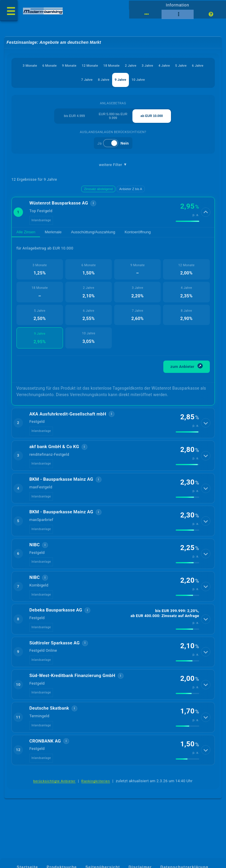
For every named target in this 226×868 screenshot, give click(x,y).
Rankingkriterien (96, 786)
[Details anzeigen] (206, 213)
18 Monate (111, 66)
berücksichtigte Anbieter (54, 786)
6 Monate (50, 66)
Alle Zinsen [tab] (26, 233)
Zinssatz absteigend (98, 189)
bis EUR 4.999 (74, 116)
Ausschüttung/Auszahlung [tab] (93, 233)
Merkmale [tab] (53, 233)
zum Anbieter (187, 367)
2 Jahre (131, 66)
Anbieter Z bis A (131, 189)
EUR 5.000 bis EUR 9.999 (113, 116)
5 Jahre (181, 66)
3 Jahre (148, 66)
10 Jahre (138, 80)
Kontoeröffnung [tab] (138, 233)
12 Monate (90, 66)
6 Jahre (198, 66)
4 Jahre (164, 66)
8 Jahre (104, 80)
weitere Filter (113, 165)
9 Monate (69, 66)
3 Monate (30, 66)
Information (177, 5)
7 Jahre (87, 80)
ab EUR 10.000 (152, 116)
